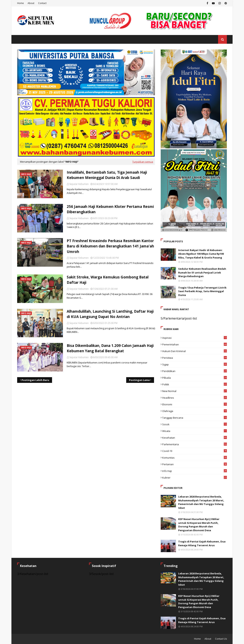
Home (20, 3)
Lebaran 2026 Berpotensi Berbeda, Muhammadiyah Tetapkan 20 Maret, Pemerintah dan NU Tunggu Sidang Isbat (201, 502)
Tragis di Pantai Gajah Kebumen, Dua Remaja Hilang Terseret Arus (202, 543)
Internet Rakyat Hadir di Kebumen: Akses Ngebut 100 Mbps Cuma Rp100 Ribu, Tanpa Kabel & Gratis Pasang (201, 254)
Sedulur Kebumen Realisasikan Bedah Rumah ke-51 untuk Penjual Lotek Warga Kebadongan (202, 272)
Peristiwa (195, 358)
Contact (42, 3)
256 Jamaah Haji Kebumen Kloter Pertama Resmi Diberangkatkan (110, 209)
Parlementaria (195, 444)
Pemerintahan (195, 344)
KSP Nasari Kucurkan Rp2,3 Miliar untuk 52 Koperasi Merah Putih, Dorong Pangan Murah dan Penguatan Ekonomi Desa (199, 525)
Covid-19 (195, 451)
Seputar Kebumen (79, 184)
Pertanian (195, 464)
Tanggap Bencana (195, 418)
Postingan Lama (139, 380)
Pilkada (195, 378)
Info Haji (195, 471)
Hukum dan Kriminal (195, 351)
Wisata (195, 431)
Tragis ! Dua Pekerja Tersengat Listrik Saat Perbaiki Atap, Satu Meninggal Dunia (202, 291)
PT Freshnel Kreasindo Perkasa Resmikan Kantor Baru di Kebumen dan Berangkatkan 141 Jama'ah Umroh (110, 246)
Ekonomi (195, 404)
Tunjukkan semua (143, 162)
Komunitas (195, 458)
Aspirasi (195, 338)
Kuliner (195, 478)
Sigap (195, 364)
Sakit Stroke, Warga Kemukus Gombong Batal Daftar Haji (108, 280)
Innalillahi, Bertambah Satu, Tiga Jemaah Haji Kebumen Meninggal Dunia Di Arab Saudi (107, 175)
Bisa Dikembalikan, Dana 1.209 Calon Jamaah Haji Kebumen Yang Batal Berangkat (110, 348)
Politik (195, 384)
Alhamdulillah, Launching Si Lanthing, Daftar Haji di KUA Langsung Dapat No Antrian (110, 314)
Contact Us (221, 639)
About (31, 3)
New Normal (195, 391)
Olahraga (195, 411)
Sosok (195, 424)
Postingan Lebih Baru (35, 380)
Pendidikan (195, 371)
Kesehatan (195, 438)
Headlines (195, 398)
